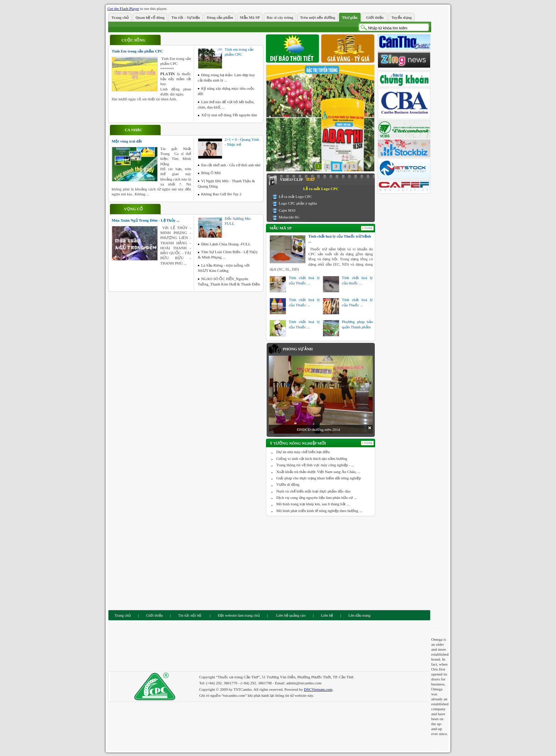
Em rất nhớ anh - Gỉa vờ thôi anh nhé (231, 165)
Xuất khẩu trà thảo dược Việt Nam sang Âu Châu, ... (318, 472)
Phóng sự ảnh (298, 349)
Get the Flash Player (123, 9)
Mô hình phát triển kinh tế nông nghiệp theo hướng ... (319, 511)
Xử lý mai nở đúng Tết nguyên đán (229, 115)
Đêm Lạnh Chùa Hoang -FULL (226, 244)
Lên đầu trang (360, 615)
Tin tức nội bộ (190, 615)
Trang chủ (123, 615)
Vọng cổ (134, 209)
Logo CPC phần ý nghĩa (298, 203)
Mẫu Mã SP (280, 228)
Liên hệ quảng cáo (290, 615)
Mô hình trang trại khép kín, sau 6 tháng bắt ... (313, 504)
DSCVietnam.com (318, 689)
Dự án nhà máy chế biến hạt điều (303, 452)
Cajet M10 (287, 210)
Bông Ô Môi (211, 173)
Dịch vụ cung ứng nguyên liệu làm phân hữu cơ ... (316, 497)
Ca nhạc (134, 130)
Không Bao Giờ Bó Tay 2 (221, 194)
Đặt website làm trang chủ (239, 615)
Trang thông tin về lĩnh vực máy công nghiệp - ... (315, 465)
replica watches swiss (437, 744)
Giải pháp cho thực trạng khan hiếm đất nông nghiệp (318, 478)
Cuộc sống (134, 40)
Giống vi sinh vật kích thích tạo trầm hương (312, 458)
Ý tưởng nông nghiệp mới (298, 443)
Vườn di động (288, 484)
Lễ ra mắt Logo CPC (295, 196)
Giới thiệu (154, 615)
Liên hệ (327, 615)
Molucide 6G (289, 217)
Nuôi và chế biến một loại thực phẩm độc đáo (313, 491)
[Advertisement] (321, 562)
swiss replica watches (437, 629)
